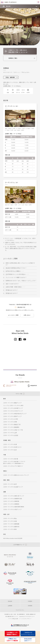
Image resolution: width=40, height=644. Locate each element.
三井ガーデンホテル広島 (10, 521)
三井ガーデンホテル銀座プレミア (12, 403)
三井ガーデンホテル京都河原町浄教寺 (14, 507)
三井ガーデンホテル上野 (10, 433)
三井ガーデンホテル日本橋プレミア (13, 408)
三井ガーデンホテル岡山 (10, 518)
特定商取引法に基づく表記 (10, 614)
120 (18, 161)
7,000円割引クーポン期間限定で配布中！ (12, 633)
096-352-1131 (21, 307)
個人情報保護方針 (21, 614)
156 (23, 161)
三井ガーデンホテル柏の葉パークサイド (14, 462)
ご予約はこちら (12, 640)
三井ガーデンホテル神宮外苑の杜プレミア (15, 414)
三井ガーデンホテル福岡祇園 (11, 524)
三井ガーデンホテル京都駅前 (11, 504)
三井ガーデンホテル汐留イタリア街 (13, 430)
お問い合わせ (27, 315)
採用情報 (30, 606)
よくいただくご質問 (13, 315)
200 (28, 161)
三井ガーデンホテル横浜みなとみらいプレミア (16, 475)
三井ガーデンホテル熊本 (10, 529)
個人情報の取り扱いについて (12, 616)
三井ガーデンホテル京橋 (10, 422)
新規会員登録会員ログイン (28, 640)
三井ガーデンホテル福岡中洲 (11, 527)
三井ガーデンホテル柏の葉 (11, 459)
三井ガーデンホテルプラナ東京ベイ (13, 466)
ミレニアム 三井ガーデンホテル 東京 (13, 405)
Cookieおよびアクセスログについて (27, 616)
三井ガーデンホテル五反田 (11, 435)
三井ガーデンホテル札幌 (10, 444)
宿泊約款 (10, 601)
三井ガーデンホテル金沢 (10, 484)
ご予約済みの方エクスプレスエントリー (28, 633)
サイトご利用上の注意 (13, 619)
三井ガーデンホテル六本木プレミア (13, 411)
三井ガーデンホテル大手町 (11, 419)
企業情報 (10, 606)
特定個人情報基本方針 (31, 614)
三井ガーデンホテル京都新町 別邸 (13, 499)
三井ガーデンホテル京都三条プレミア (14, 496)
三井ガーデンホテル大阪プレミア (12, 509)
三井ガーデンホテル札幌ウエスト (12, 447)
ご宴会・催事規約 (10, 77)
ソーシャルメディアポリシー (25, 619)
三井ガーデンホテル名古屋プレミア (13, 487)
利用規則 (30, 601)
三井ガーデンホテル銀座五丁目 (12, 425)
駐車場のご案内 (13, 58)
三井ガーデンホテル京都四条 (11, 501)
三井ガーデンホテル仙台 (10, 450)
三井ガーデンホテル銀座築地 (11, 427)
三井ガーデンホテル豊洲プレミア (12, 416)
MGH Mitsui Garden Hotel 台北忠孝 (13, 538)
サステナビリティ (20, 610)
